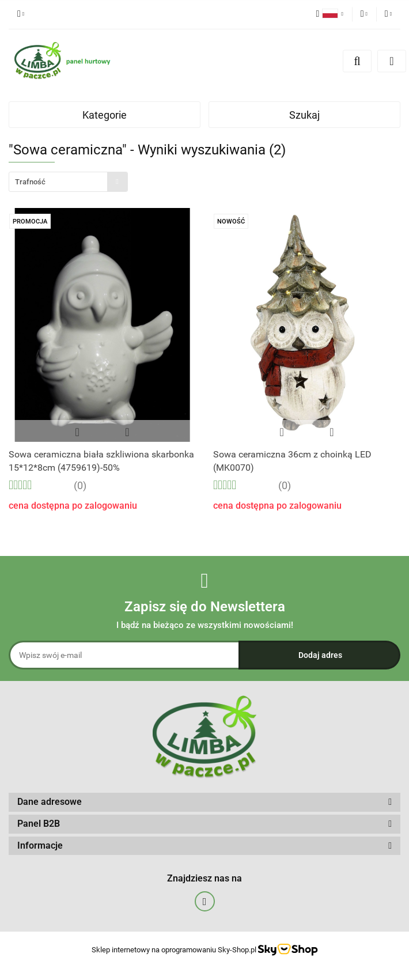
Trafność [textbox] (30, 182)
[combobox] (68, 182)
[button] (204, 802)
